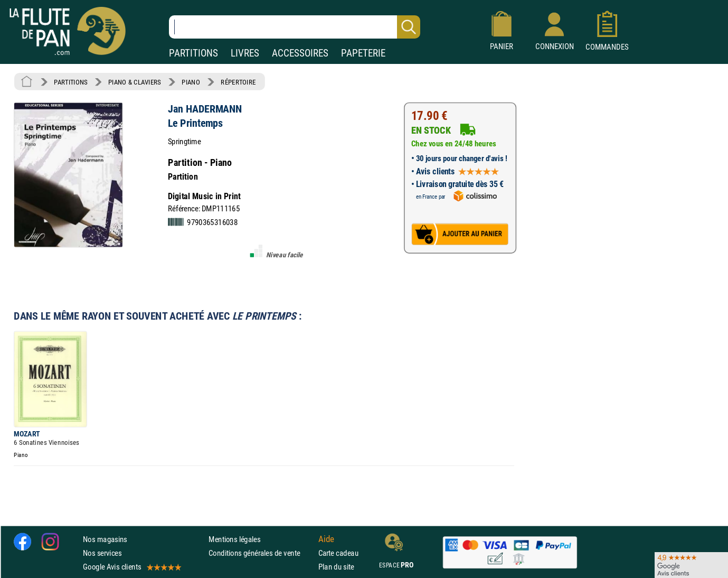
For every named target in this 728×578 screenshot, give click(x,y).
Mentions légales (234, 539)
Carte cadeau (338, 553)
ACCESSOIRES (300, 53)
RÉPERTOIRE (238, 82)
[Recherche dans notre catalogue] (295, 27)
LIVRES (245, 53)
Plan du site (336, 567)
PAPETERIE (363, 53)
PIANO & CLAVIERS (135, 82)
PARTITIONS (193, 53)
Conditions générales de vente (261, 553)
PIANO (191, 82)
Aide (326, 539)
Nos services (102, 553)
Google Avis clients (131, 567)
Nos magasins (105, 539)
